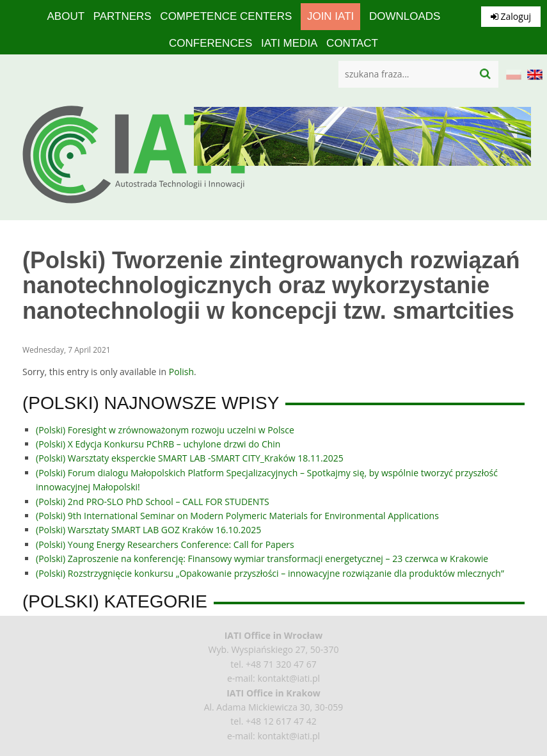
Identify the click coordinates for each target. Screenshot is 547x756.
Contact (352, 43)
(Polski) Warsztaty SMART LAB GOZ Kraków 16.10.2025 (148, 530)
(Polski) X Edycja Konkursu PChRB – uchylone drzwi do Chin (158, 444)
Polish (181, 372)
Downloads (405, 16)
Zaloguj (511, 16)
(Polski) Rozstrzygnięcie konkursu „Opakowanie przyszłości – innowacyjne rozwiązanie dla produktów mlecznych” (270, 573)
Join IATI (330, 16)
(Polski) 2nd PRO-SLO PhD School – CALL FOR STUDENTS (153, 502)
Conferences (210, 43)
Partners (123, 16)
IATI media (289, 43)
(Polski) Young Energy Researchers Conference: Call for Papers (165, 544)
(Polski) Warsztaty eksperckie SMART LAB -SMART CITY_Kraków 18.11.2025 (190, 458)
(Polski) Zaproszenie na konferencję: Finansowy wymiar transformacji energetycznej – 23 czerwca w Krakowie (262, 559)
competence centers (226, 16)
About (66, 16)
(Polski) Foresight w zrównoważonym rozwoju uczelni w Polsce (165, 430)
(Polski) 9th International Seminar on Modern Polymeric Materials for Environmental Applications (237, 516)
